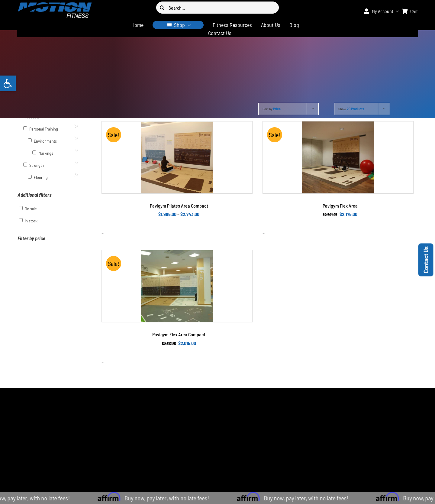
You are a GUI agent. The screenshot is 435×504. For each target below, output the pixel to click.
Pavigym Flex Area (340, 206)
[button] (8, 83)
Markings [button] (46, 153)
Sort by (272, 109)
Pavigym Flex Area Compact (179, 334)
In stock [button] (31, 221)
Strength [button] (37, 165)
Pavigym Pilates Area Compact (179, 206)
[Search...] (217, 8)
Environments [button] (45, 141)
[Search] (162, 8)
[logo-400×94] (55, 5)
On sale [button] (31, 209)
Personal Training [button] (44, 129)
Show (351, 109)
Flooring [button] (41, 177)
